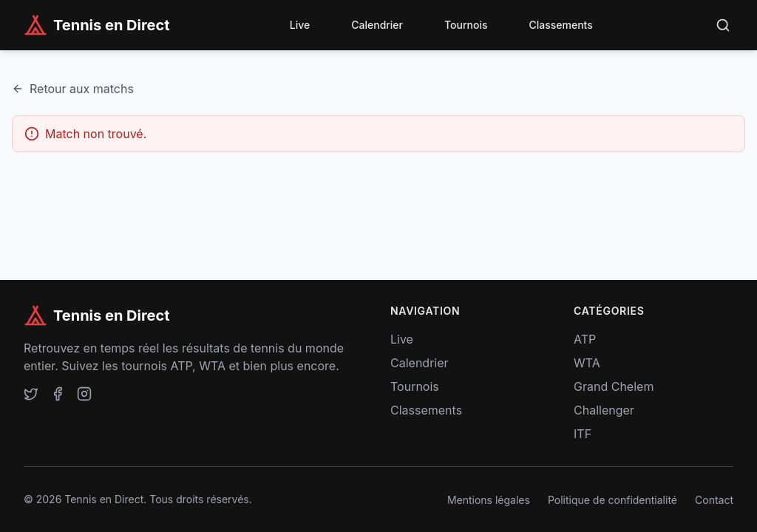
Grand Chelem (614, 386)
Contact (714, 500)
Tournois (466, 25)
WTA (587, 363)
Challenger (604, 410)
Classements (560, 25)
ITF (583, 434)
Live (300, 25)
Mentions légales (489, 500)
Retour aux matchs (73, 89)
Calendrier (377, 25)
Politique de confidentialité (612, 500)
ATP (585, 339)
